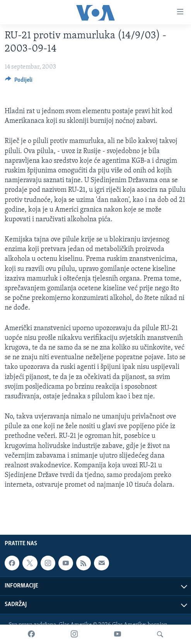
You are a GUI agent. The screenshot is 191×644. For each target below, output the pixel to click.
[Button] (19, 82)
